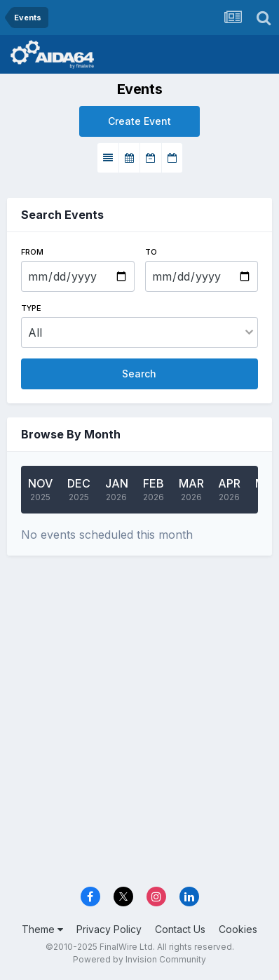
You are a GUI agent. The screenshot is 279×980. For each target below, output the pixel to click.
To (151, 252)
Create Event (139, 121)
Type (31, 308)
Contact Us (180, 929)
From (32, 252)
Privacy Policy (109, 929)
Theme (42, 929)
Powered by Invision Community (139, 959)
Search (139, 374)
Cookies (238, 929)
